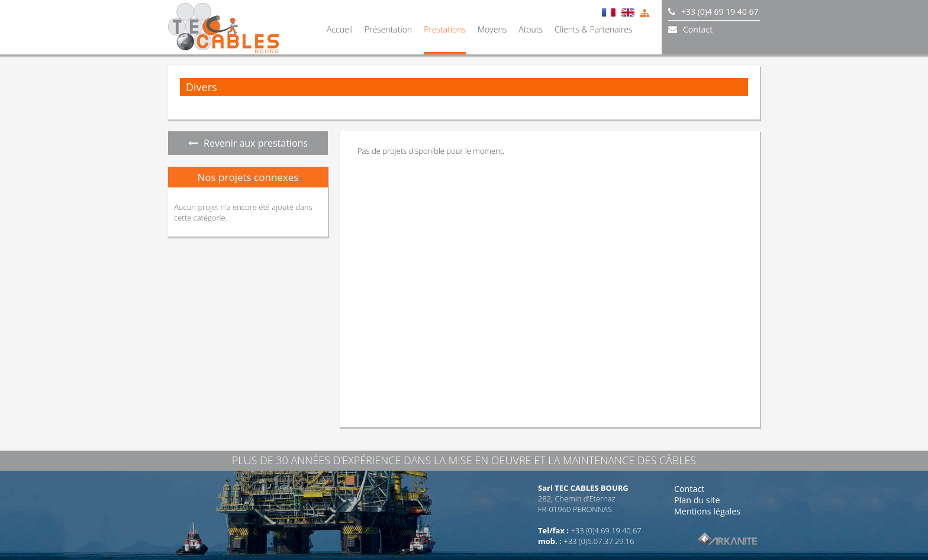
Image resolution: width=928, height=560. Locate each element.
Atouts (531, 29)
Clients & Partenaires (593, 29)
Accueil (340, 29)
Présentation (388, 29)
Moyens (492, 29)
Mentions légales (707, 511)
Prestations (445, 29)
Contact (689, 489)
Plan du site (697, 500)
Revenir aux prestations (248, 143)
